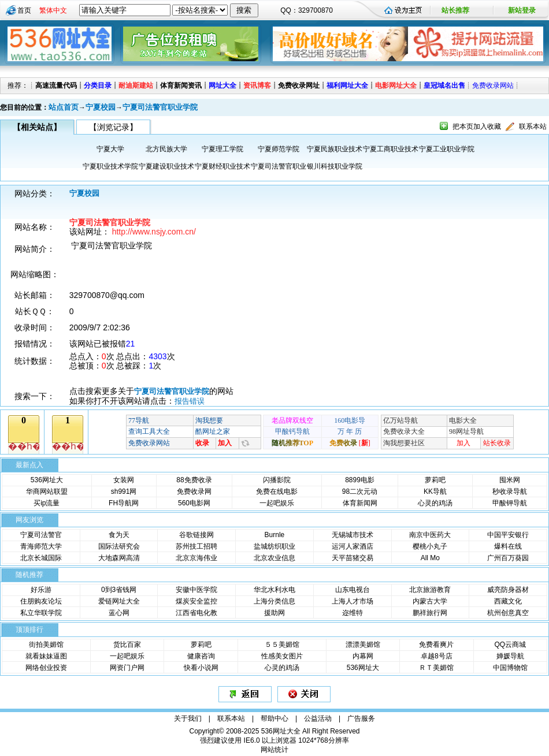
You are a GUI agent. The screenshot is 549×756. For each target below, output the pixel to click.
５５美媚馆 (282, 645)
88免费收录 (194, 480)
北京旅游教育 (430, 590)
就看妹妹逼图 (46, 656)
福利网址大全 (347, 85)
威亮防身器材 (508, 590)
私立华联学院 (41, 613)
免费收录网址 (299, 85)
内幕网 (363, 656)
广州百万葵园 (508, 558)
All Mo (430, 558)
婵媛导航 (510, 656)
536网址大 (47, 480)
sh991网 (124, 491)
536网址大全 (281, 731)
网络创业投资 (46, 668)
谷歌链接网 (196, 535)
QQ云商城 (510, 645)
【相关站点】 (37, 127)
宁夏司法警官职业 (279, 166)
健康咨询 (201, 656)
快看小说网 (201, 668)
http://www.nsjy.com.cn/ (154, 232)
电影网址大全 (396, 85)
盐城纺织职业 (274, 546)
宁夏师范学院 (279, 149)
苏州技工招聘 (196, 546)
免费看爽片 (436, 645)
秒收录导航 (510, 491)
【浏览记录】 (113, 127)
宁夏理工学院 (222, 149)
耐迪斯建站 (136, 85)
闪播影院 (277, 480)
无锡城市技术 (353, 535)
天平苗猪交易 (353, 558)
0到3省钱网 (119, 590)
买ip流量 (47, 503)
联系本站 (533, 126)
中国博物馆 (510, 668)
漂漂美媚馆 (363, 645)
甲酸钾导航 (510, 503)
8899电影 (360, 480)
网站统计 (274, 750)
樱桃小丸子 (430, 546)
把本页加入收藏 (477, 126)
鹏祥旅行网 (430, 613)
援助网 (274, 613)
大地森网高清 (119, 558)
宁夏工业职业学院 (447, 149)
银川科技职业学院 (335, 166)
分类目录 (98, 85)
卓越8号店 (437, 656)
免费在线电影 (277, 491)
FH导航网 (124, 503)
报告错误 (190, 401)
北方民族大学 (166, 149)
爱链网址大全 (119, 601)
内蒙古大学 (430, 601)
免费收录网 (194, 491)
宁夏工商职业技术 (391, 149)
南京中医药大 (430, 535)
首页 (24, 10)
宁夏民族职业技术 (335, 149)
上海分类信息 (274, 601)
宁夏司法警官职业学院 (160, 107)
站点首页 (64, 107)
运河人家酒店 (353, 546)
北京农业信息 (274, 558)
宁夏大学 (110, 149)
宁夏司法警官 (41, 535)
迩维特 (353, 613)
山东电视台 (353, 590)
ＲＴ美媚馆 (436, 668)
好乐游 (41, 590)
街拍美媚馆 (46, 645)
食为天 (119, 535)
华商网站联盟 (47, 491)
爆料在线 (508, 546)
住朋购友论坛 (41, 601)
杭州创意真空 (508, 613)
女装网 (124, 480)
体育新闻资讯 (181, 85)
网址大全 (222, 85)
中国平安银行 (508, 535)
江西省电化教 (196, 613)
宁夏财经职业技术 (222, 166)
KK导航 (435, 491)
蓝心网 (119, 613)
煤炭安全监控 (196, 601)
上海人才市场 (353, 601)
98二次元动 (360, 491)
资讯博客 (257, 85)
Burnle (275, 535)
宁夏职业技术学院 (110, 166)
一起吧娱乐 (277, 503)
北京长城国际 (41, 558)
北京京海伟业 (196, 558)
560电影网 (194, 503)
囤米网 (510, 480)
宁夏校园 (101, 107)
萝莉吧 (435, 480)
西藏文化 (508, 601)
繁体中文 (53, 10)
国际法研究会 (119, 546)
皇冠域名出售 (444, 85)
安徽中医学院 (196, 590)
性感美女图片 (282, 656)
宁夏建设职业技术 (166, 166)
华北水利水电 (274, 590)
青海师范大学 (41, 546)
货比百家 (127, 645)
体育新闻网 (360, 503)
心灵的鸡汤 (435, 503)
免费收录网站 (493, 85)
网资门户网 (127, 668)
